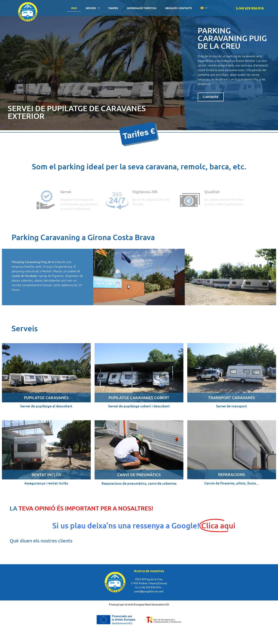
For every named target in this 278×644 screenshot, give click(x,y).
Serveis (92, 8)
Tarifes (113, 8)
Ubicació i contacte (178, 8)
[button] (211, 97)
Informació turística (142, 8)
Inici (74, 8)
